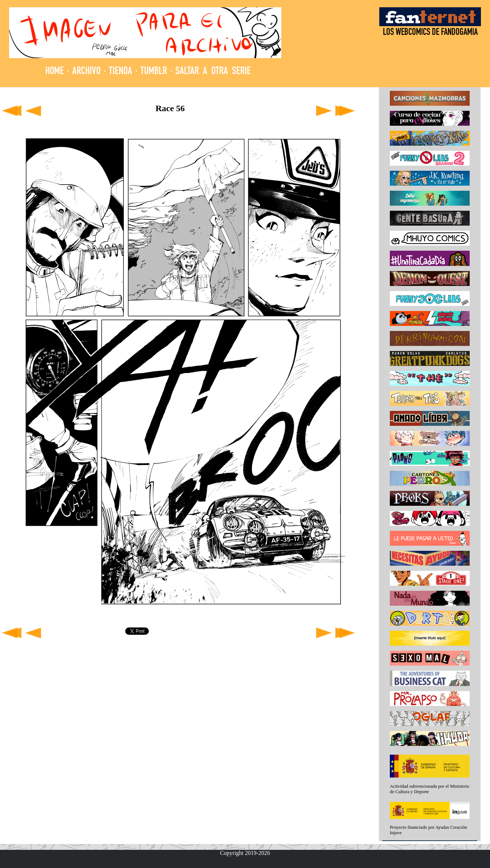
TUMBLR (154, 72)
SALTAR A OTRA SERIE (213, 72)
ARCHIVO (86, 72)
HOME (55, 72)
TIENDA (121, 72)
